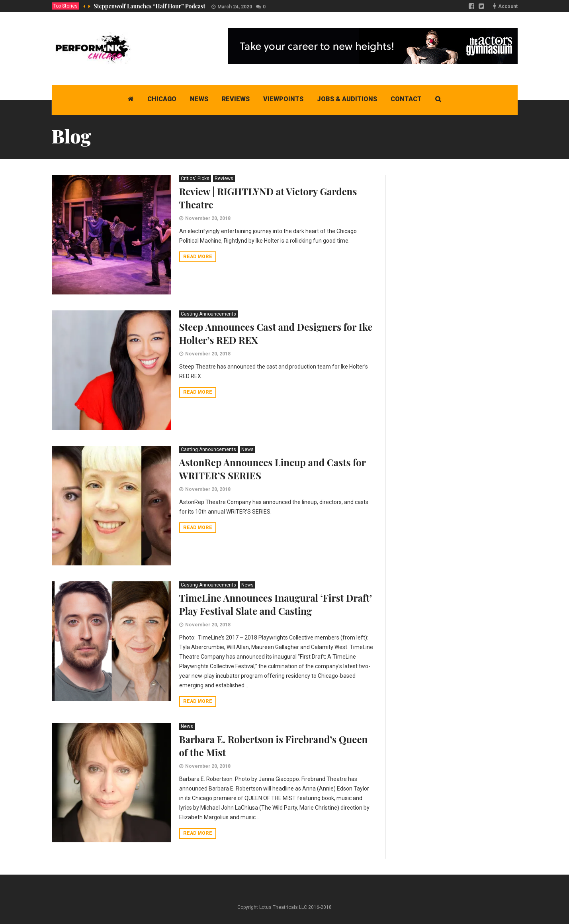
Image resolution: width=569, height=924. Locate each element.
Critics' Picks (195, 179)
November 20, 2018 (208, 218)
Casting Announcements (208, 314)
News (247, 449)
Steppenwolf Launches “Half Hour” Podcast (150, 6)
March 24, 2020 (235, 7)
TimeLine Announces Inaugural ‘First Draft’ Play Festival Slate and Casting (276, 604)
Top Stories (66, 6)
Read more (198, 257)
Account (508, 6)
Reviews (224, 179)
